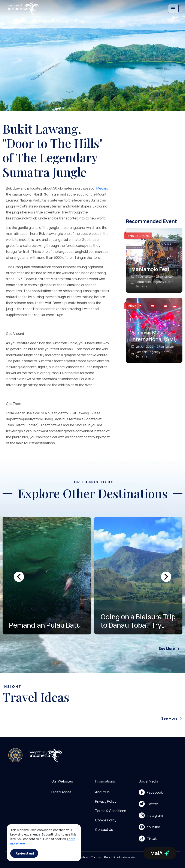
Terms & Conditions (111, 811)
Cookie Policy (106, 820)
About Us (102, 792)
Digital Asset (61, 792)
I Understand (24, 853)
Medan (102, 188)
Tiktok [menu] (148, 839)
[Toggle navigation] (173, 9)
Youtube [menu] (149, 827)
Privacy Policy (106, 801)
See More (169, 649)
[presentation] (19, 577)
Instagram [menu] (151, 815)
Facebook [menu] (151, 792)
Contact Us (104, 830)
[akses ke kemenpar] (15, 755)
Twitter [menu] (148, 804)
